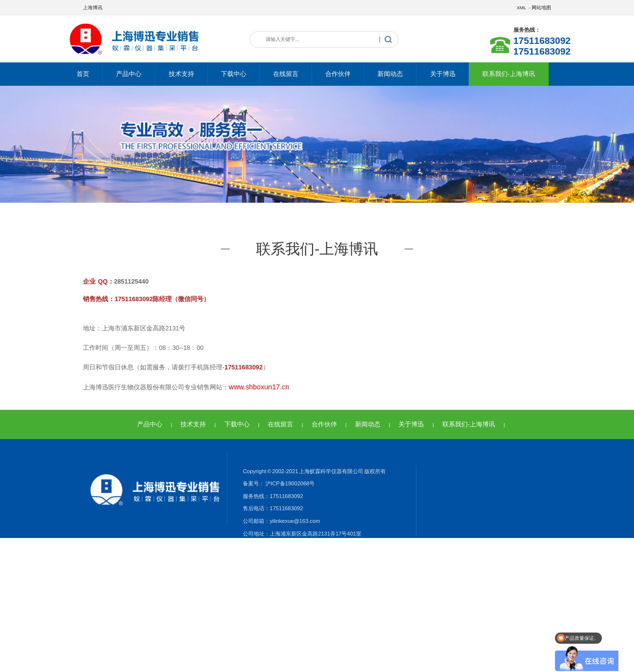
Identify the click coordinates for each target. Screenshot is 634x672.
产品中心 (129, 74)
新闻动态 (390, 74)
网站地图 (541, 8)
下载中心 (234, 74)
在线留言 (286, 74)
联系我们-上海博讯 (509, 74)
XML (521, 8)
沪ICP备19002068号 (289, 483)
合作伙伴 (338, 74)
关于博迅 (443, 74)
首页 (83, 74)
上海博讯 (93, 8)
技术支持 (181, 74)
